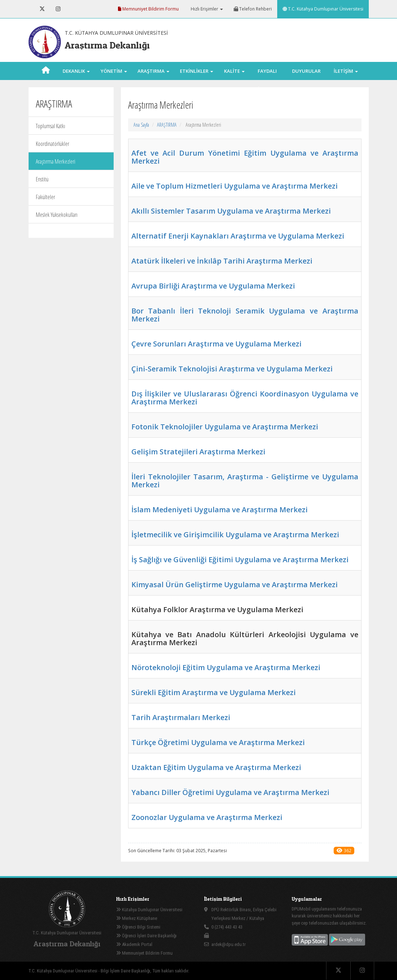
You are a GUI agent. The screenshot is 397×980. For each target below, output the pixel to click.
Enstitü (42, 179)
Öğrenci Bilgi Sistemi (138, 927)
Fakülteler (45, 197)
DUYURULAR (306, 71)
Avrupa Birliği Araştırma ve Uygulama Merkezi (213, 286)
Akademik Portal (134, 944)
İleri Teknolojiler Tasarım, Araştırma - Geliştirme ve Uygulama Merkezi (245, 481)
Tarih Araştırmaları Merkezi (181, 717)
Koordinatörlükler (52, 144)
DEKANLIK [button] (76, 71)
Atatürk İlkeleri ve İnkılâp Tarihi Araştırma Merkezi (222, 261)
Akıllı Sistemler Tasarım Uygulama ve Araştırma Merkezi (231, 211)
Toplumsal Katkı (50, 126)
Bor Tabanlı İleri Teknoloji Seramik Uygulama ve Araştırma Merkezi (245, 315)
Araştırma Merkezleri (56, 161)
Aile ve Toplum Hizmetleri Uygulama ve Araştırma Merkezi (235, 186)
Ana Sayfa (141, 125)
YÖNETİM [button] (114, 71)
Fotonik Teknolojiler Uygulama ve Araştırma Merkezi (225, 427)
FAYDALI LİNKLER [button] (267, 80)
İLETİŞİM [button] (346, 71)
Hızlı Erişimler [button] (206, 9)
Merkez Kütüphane (137, 918)
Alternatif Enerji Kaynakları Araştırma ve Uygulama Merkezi (238, 236)
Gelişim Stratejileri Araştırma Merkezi (198, 452)
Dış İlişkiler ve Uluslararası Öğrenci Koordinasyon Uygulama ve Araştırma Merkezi (245, 398)
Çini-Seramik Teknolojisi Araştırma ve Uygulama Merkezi (232, 369)
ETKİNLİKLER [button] (197, 71)
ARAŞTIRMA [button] (153, 71)
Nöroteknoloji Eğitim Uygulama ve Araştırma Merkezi (226, 667)
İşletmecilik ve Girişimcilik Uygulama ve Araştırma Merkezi (235, 535)
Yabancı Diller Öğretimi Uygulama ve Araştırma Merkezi (230, 792)
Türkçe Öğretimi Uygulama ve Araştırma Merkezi (218, 742)
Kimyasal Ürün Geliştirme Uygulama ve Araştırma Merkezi (235, 584)
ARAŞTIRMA (167, 125)
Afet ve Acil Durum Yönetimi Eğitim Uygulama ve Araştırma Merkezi (245, 157)
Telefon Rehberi (253, 9)
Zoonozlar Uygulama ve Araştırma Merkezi (207, 817)
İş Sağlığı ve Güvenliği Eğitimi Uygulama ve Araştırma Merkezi (240, 560)
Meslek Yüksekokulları (57, 215)
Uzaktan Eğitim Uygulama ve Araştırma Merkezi (216, 767)
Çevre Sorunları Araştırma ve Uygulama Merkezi (216, 344)
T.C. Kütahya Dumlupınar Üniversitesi (323, 9)
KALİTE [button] (234, 71)
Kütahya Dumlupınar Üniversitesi (149, 910)
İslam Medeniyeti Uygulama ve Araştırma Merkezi (219, 510)
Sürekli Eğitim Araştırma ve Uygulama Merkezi (214, 692)
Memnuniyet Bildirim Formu (148, 9)
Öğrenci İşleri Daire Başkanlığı (146, 936)
